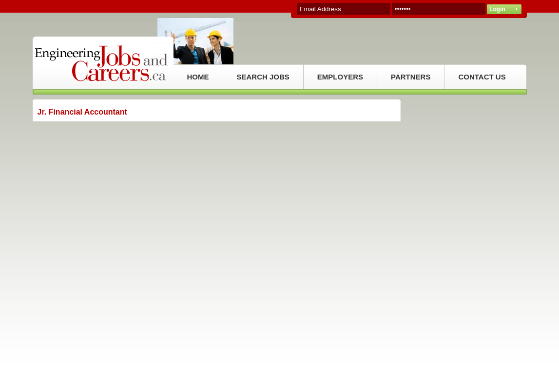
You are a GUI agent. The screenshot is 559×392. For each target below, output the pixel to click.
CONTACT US (482, 77)
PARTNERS (411, 77)
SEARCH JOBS (263, 77)
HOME (198, 77)
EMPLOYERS (340, 77)
